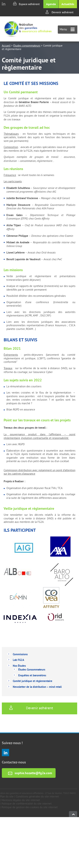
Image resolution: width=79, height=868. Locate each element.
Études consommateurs (27, 46)
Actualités (68, 4)
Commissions (20, 654)
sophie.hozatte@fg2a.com (33, 773)
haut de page (73, 814)
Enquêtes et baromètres (32, 675)
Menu (67, 30)
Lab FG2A (18, 660)
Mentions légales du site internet (21, 800)
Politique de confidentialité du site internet (27, 804)
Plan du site (7, 797)
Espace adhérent (29, 4)
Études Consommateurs (32, 670)
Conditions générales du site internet (37, 797)
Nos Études (19, 666)
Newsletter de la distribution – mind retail (37, 687)
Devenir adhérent (63, 12)
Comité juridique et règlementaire (33, 681)
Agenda (51, 4)
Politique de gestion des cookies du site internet (30, 808)
